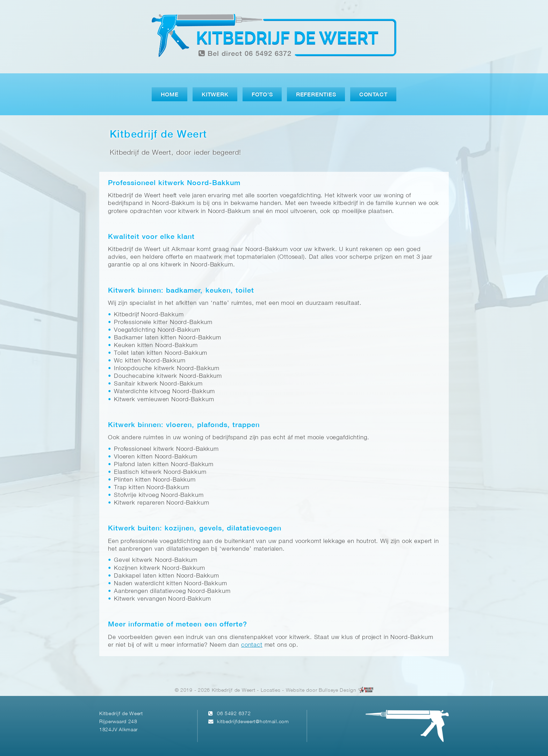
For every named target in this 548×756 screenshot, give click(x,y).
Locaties (271, 691)
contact (252, 645)
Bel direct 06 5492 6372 (245, 54)
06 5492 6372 (234, 714)
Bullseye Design (338, 691)
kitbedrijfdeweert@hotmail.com (253, 722)
